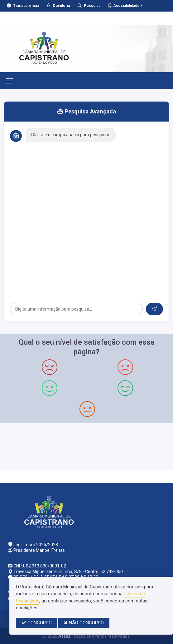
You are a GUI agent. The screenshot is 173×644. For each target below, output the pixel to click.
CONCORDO (37, 623)
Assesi (65, 636)
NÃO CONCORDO (84, 623)
